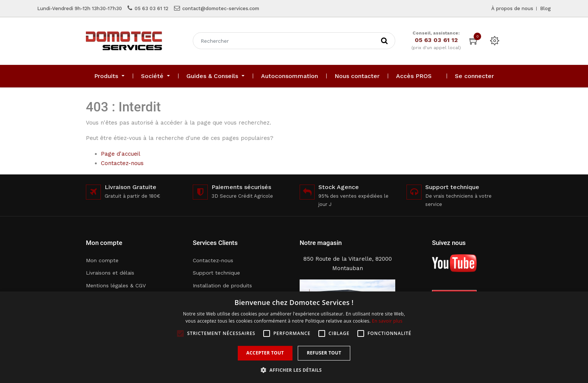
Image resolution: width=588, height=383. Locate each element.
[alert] (294, 337)
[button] (294, 370)
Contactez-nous (122, 163)
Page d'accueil (121, 154)
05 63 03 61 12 (151, 8)
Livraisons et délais (110, 273)
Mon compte (102, 260)
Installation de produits (222, 285)
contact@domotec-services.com (221, 8)
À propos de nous (512, 8)
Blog (545, 8)
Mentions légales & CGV (116, 285)
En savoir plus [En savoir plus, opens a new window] (387, 321)
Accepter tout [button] (265, 353)
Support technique (216, 273)
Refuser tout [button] (324, 353)
